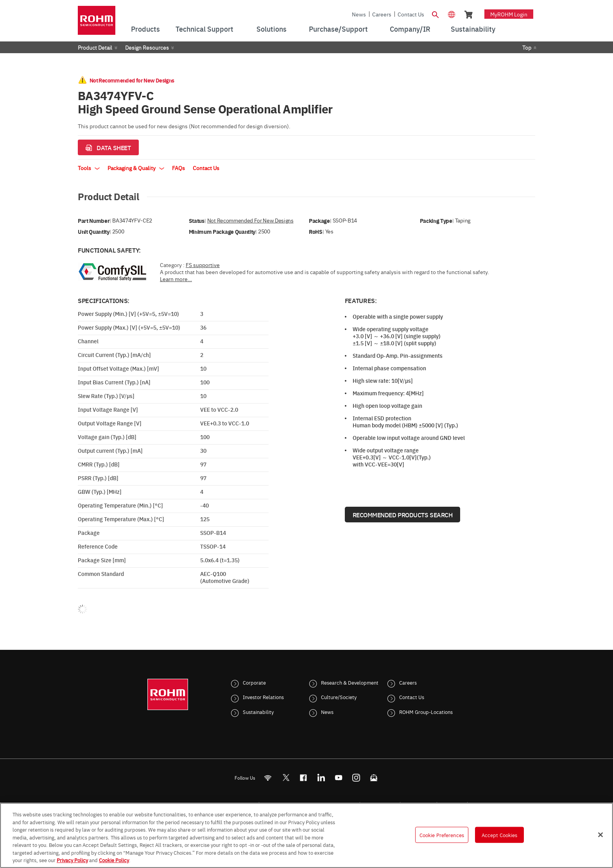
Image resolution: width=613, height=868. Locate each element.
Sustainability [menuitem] (473, 29)
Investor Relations (263, 697)
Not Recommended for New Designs (250, 220)
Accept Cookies (500, 834)
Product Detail (95, 47)
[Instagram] (356, 777)
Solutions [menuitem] (272, 29)
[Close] (600, 835)
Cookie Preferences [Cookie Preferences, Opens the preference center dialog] (442, 834)
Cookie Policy (114, 860)
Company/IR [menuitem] (410, 29)
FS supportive (203, 265)
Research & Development (350, 682)
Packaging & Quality (136, 168)
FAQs (178, 168)
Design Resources (147, 47)
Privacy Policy (72, 860)
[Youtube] (339, 777)
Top (527, 47)
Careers (382, 14)
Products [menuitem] (145, 29)
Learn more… (176, 279)
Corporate (254, 682)
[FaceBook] (304, 777)
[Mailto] (374, 777)
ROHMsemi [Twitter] (286, 777)
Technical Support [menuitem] (204, 29)
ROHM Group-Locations (426, 712)
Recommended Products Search (403, 515)
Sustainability (258, 712)
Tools (89, 168)
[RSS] (268, 777)
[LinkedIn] (321, 777)
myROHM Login (509, 14)
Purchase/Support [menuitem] (338, 29)
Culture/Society (339, 697)
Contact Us (411, 14)
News (359, 14)
